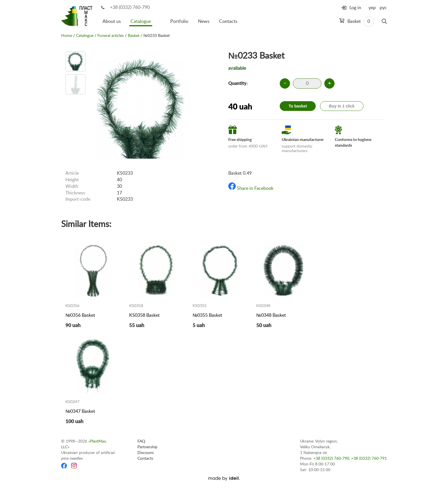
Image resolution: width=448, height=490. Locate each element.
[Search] (384, 21)
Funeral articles (111, 36)
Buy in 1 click (342, 106)
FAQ (141, 441)
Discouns (146, 453)
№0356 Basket (80, 315)
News (204, 21)
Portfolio (179, 21)
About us (112, 21)
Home (67, 36)
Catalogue (141, 21)
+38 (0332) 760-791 (369, 459)
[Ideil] (224, 479)
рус (383, 8)
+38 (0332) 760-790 (130, 7)
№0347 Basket (80, 411)
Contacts (228, 21)
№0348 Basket (271, 315)
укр (372, 8)
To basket (298, 106)
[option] (75, 61)
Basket (357, 22)
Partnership (147, 447)
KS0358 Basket (144, 315)
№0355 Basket (207, 315)
